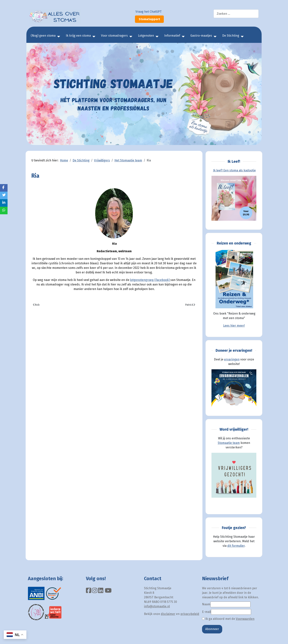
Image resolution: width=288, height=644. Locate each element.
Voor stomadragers (114, 36)
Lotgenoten (146, 36)
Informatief (172, 36)
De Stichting (231, 36)
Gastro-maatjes (201, 36)
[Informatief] (182, 37)
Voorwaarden (245, 619)
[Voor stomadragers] (130, 37)
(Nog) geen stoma (43, 36)
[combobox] (236, 14)
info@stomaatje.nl (157, 606)
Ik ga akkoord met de (228, 619)
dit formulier (236, 546)
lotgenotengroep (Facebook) (150, 280)
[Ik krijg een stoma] (93, 37)
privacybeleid (190, 614)
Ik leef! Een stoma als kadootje (234, 170)
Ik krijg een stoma (78, 36)
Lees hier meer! (234, 326)
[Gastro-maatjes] (214, 37)
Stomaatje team (229, 443)
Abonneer (212, 629)
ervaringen (232, 359)
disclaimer (168, 614)
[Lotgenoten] (156, 37)
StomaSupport (149, 19)
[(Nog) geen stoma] (58, 37)
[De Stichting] (241, 37)
